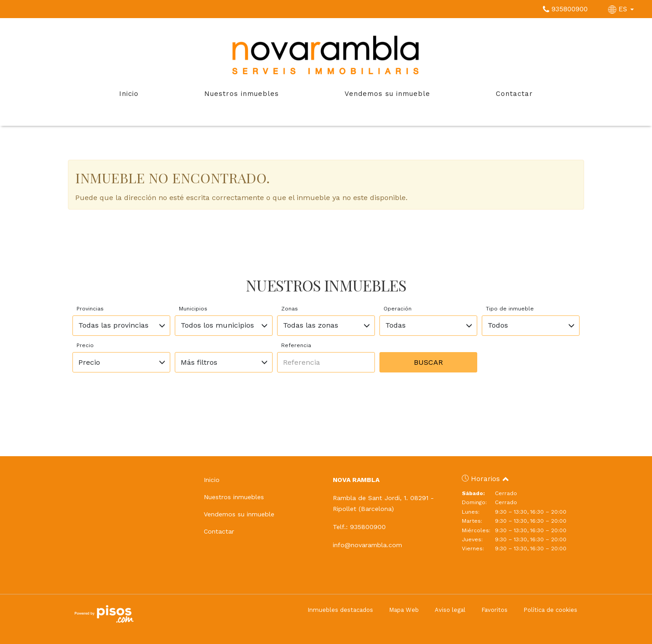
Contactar (514, 94)
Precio (85, 345)
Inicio (129, 94)
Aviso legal (450, 610)
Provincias (90, 309)
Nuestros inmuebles (242, 94)
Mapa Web (404, 610)
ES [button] (622, 9)
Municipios (193, 309)
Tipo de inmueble (510, 309)
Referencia (296, 345)
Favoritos (494, 610)
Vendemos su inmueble (387, 94)
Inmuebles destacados (340, 610)
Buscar (428, 362)
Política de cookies (550, 610)
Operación (398, 309)
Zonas (290, 309)
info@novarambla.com (367, 545)
